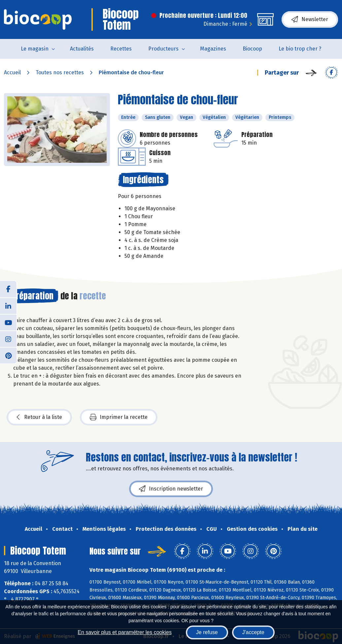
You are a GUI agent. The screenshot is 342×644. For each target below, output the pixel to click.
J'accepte (253, 632)
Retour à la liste (39, 417)
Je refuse (207, 632)
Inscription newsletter (171, 489)
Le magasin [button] (35, 49)
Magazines (213, 49)
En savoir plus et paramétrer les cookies (125, 632)
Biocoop (252, 49)
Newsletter (310, 19)
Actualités (82, 49)
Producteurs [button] (163, 49)
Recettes (121, 49)
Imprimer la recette (119, 417)
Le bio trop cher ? (300, 49)
